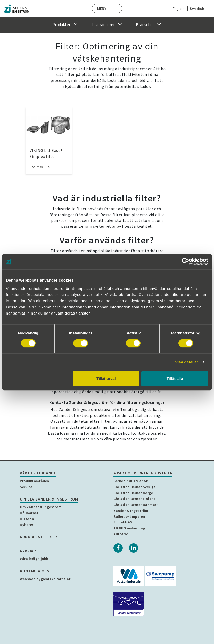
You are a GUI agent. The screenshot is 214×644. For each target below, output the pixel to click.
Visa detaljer (187, 362)
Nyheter (27, 525)
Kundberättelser (39, 537)
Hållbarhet (29, 513)
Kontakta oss (35, 571)
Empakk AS (123, 522)
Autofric (121, 534)
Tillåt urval (106, 379)
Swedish (196, 9)
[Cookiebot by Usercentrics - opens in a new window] (186, 261)
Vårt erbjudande (38, 473)
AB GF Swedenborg (129, 528)
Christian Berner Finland (135, 499)
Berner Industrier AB (131, 481)
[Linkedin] (134, 548)
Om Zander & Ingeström (41, 507)
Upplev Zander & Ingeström (49, 499)
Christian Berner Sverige (134, 487)
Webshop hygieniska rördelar (45, 579)
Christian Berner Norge (133, 493)
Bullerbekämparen (129, 516)
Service (26, 487)
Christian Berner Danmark (136, 505)
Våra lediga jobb (34, 559)
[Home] (17, 9)
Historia (27, 519)
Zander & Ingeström (131, 511)
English (177, 9)
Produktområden (35, 481)
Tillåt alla (175, 379)
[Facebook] (118, 548)
